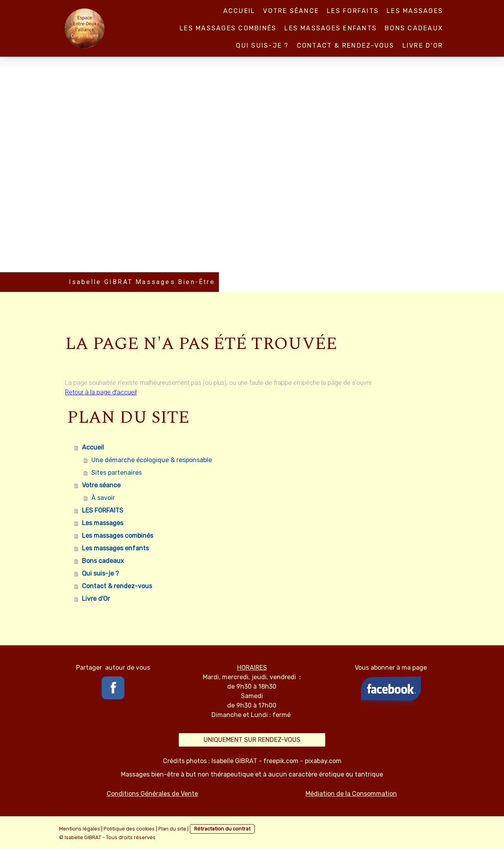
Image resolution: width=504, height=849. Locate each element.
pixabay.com (323, 761)
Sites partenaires (117, 473)
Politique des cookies (129, 829)
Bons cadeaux (414, 28)
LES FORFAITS (353, 11)
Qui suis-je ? (262, 46)
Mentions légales (80, 829)
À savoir (103, 498)
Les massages (415, 11)
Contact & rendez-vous (346, 46)
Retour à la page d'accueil (101, 392)
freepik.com (281, 761)
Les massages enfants (331, 28)
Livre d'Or (423, 46)
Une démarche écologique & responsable (152, 460)
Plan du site (172, 829)
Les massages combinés (228, 28)
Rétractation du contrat (222, 829)
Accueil (239, 11)
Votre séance (291, 11)
